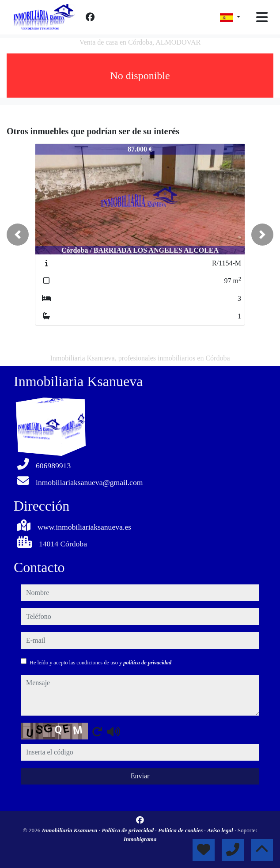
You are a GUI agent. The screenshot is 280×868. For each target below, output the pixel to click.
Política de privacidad (128, 830)
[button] (18, 235)
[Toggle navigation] (262, 17)
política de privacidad (147, 663)
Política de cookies (181, 830)
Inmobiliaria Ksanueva (70, 830)
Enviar (140, 776)
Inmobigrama (140, 839)
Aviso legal (221, 830)
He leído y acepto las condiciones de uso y (100, 663)
